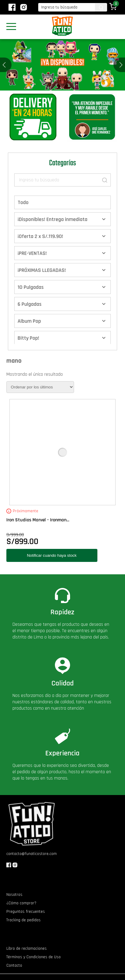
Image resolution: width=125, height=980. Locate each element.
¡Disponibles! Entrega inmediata (52, 219)
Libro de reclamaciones (27, 949)
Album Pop (29, 321)
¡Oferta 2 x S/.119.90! (40, 236)
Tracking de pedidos (24, 920)
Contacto (14, 965)
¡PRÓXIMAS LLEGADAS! (42, 270)
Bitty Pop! (28, 338)
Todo (23, 202)
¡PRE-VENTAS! (32, 253)
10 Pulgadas (31, 287)
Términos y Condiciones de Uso (34, 957)
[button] (121, 65)
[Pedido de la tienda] (40, 387)
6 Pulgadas (30, 304)
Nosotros (14, 895)
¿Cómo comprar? (21, 903)
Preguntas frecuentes (26, 912)
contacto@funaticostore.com (32, 854)
